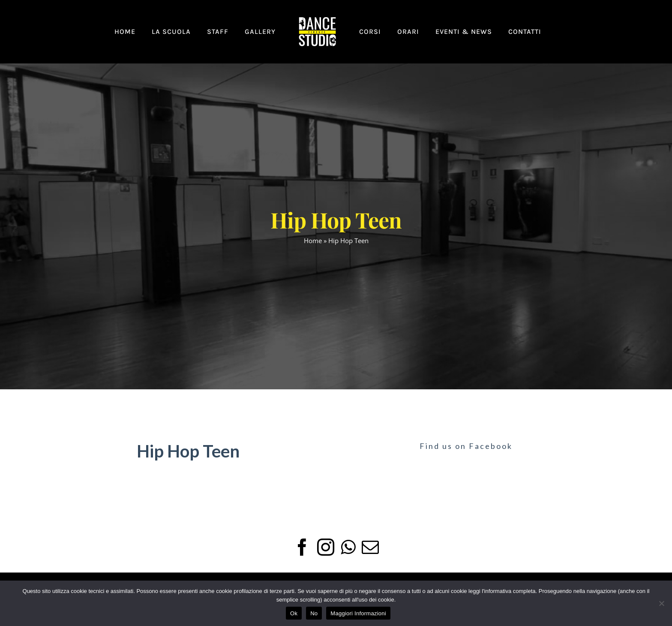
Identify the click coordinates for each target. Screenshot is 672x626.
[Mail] (370, 547)
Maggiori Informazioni (358, 613)
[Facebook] (302, 547)
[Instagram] (326, 547)
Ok (294, 613)
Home (313, 241)
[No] (661, 603)
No (314, 613)
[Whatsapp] (348, 547)
